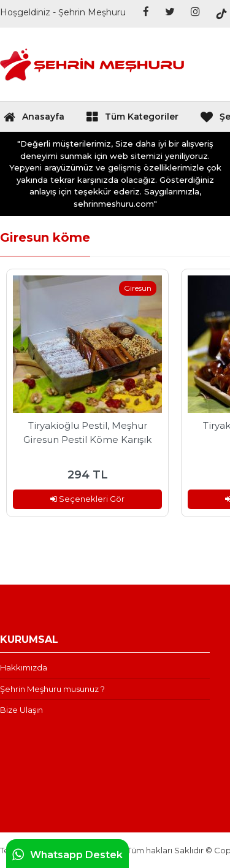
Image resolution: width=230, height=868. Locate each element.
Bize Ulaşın (21, 710)
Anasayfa (34, 120)
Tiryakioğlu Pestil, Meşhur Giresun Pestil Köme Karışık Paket (87, 432)
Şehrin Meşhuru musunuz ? (52, 689)
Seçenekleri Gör (87, 499)
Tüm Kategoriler (132, 120)
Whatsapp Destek (67, 855)
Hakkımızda (24, 667)
